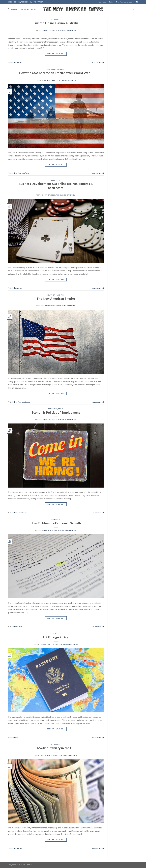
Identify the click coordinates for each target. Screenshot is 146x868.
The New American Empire (56, 298)
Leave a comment (98, 62)
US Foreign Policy (56, 637)
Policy (111, 2)
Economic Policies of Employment (56, 412)
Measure (25, 9)
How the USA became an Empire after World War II (56, 73)
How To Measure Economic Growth (56, 523)
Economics (103, 2)
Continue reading (56, 54)
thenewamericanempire (67, 30)
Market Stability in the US (56, 748)
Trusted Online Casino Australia (56, 23)
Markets (15, 9)
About (34, 9)
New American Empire (124, 2)
